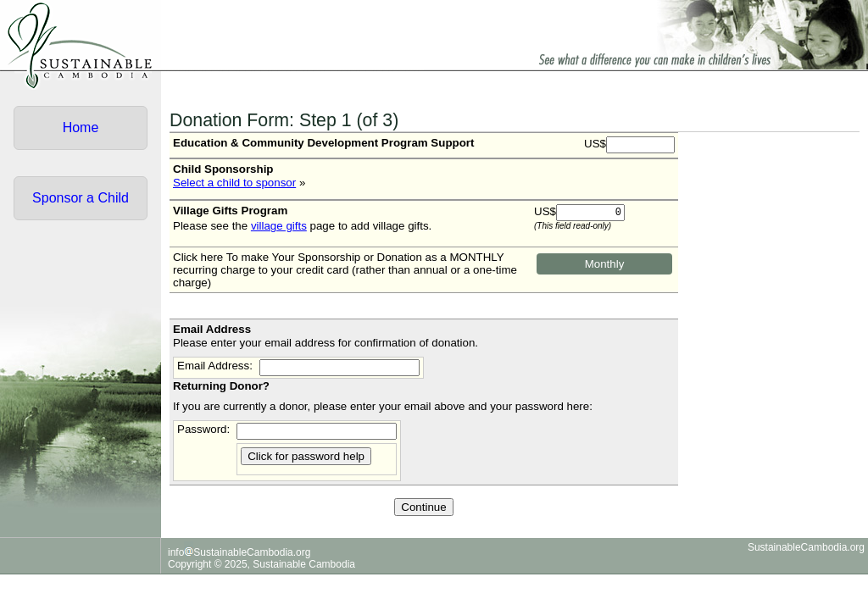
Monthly (605, 264)
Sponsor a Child (81, 198)
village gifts (279, 226)
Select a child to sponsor (234, 183)
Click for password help (306, 456)
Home (81, 128)
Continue (423, 507)
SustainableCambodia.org (806, 547)
